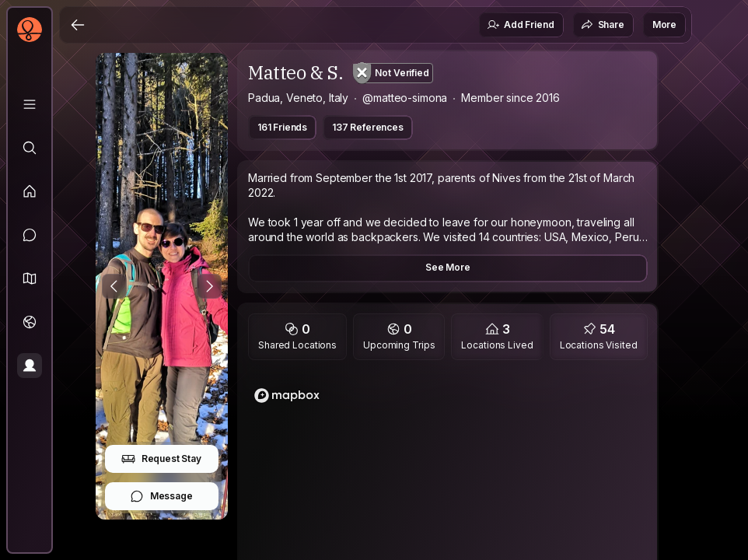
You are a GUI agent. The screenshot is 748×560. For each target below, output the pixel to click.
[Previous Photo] (114, 286)
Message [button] (161, 496)
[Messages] (30, 235)
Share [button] (603, 25)
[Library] (30, 104)
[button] (30, 278)
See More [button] (448, 267)
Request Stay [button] (161, 459)
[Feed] (30, 191)
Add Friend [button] (520, 25)
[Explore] (30, 148)
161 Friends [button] (282, 127)
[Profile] (30, 366)
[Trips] (30, 322)
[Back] (78, 25)
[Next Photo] (209, 286)
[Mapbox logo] (287, 395)
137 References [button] (368, 127)
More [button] (664, 24)
